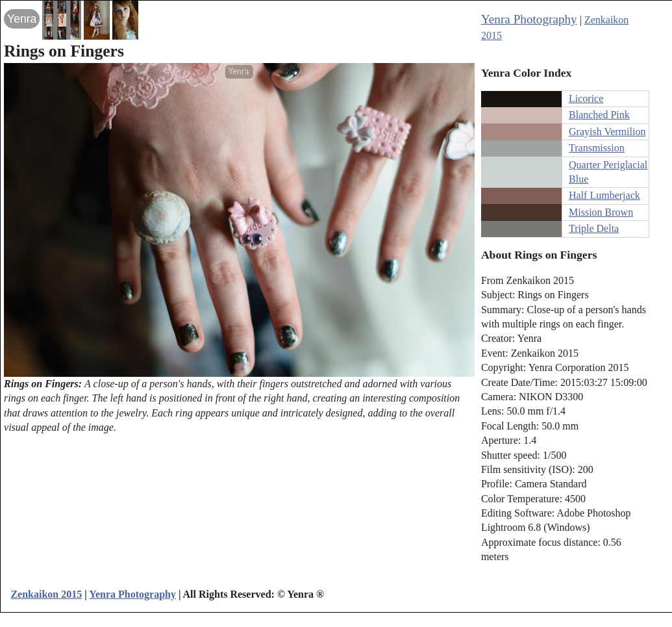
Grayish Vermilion (607, 132)
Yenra (22, 19)
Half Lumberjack (604, 195)
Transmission (597, 148)
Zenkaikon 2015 (46, 594)
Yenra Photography (529, 19)
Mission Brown (601, 212)
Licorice (586, 98)
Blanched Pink (599, 115)
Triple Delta (594, 228)
